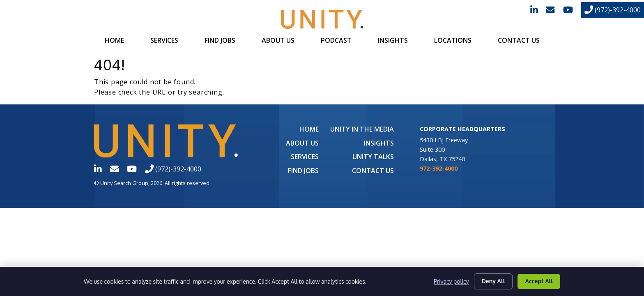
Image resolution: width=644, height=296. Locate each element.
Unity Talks (373, 157)
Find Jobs (220, 40)
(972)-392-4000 (613, 10)
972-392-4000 (439, 168)
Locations (453, 40)
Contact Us (519, 40)
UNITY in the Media (362, 129)
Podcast (336, 40)
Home (114, 40)
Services (164, 40)
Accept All (539, 281)
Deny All (493, 281)
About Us (278, 40)
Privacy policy (451, 281)
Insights (393, 40)
